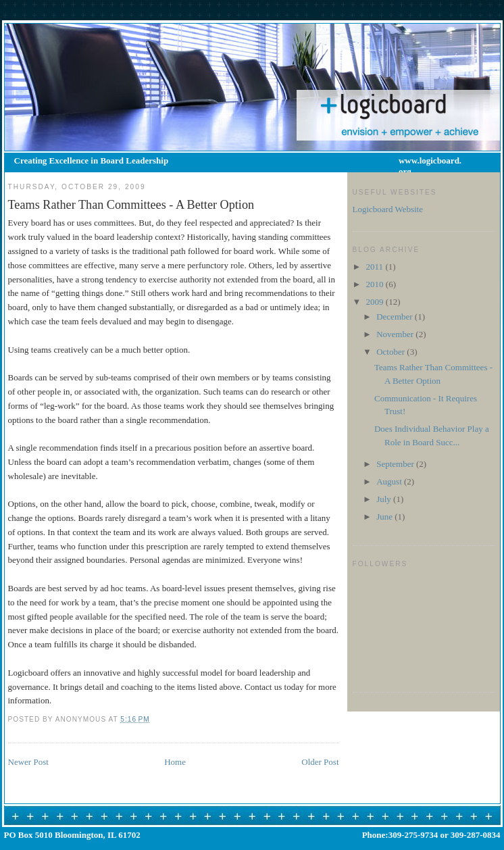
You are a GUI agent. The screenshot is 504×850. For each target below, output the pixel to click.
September (396, 464)
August (390, 481)
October (392, 352)
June (385, 517)
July (385, 499)
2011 (376, 267)
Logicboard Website (388, 209)
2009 (376, 302)
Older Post (320, 762)
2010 (376, 284)
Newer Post (28, 762)
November (396, 334)
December (396, 317)
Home (175, 762)
